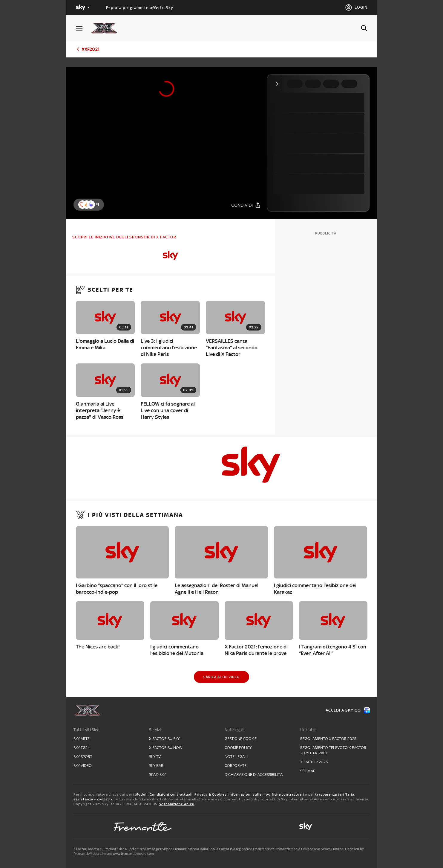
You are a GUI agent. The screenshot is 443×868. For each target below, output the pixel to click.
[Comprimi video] (278, 84)
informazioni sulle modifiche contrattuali (266, 794)
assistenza (83, 799)
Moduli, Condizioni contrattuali (164, 794)
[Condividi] (246, 205)
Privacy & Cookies (211, 794)
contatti (105, 799)
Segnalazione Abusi (177, 804)
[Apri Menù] (83, 28)
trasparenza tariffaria (335, 794)
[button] (91, 205)
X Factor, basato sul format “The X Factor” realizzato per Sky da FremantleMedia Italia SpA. (145, 849)
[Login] (356, 7)
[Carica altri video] (222, 677)
